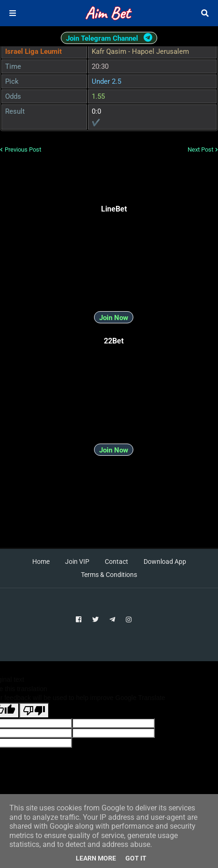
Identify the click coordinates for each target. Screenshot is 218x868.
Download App (165, 562)
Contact (116, 562)
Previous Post (23, 150)
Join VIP (77, 562)
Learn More (96, 858)
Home (41, 562)
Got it (136, 858)
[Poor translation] (34, 711)
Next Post (200, 150)
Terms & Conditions (109, 575)
